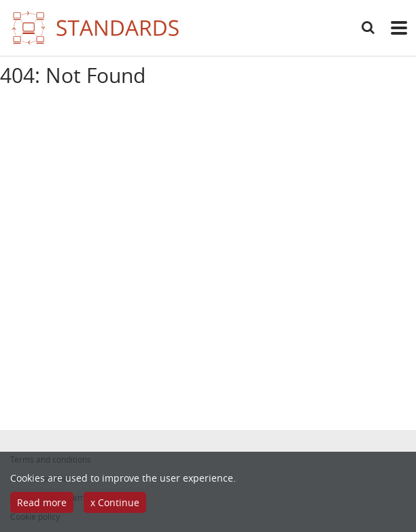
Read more (42, 502)
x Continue (115, 502)
